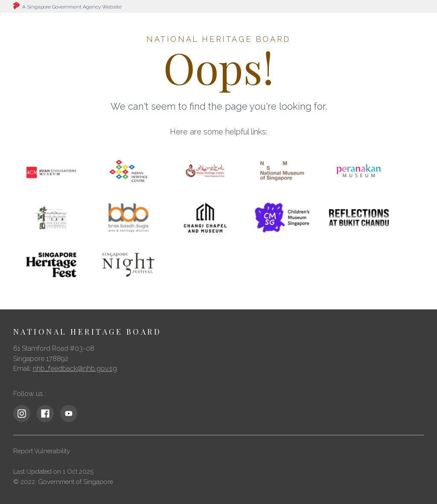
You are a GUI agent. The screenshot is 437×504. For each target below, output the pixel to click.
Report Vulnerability (42, 451)
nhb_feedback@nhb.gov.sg (75, 369)
